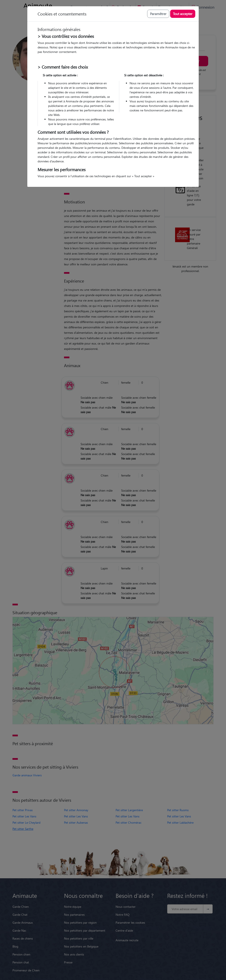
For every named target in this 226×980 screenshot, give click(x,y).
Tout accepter (183, 14)
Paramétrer (158, 14)
